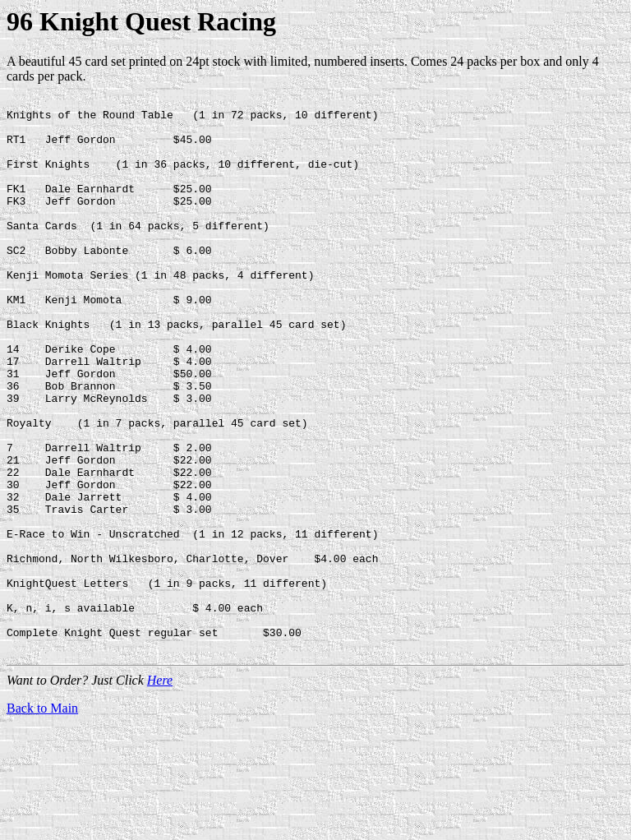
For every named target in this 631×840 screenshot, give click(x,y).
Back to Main (42, 819)
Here (160, 791)
